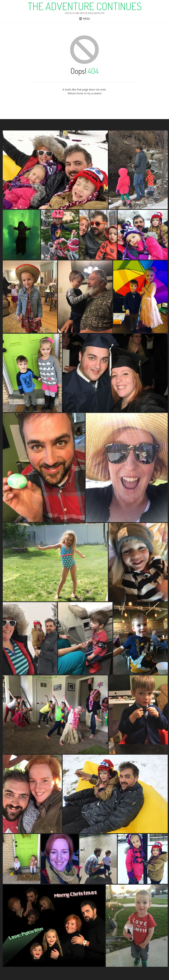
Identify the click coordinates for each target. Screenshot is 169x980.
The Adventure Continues (85, 6)
